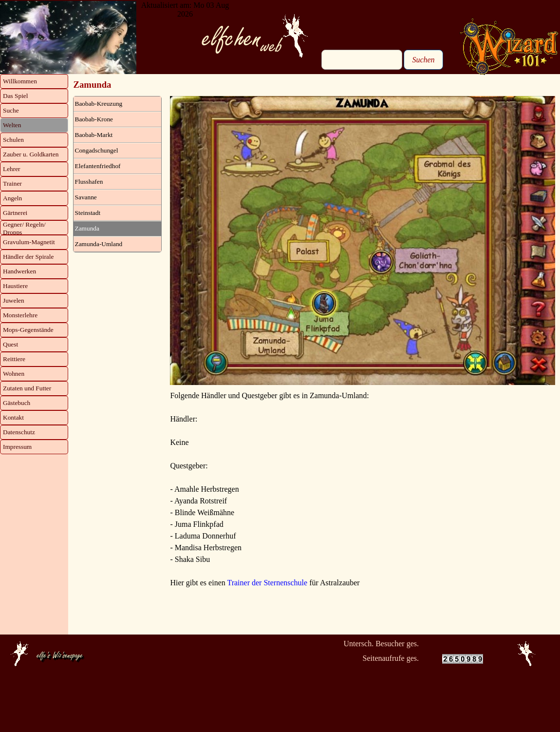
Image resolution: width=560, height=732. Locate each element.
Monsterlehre (20, 315)
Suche (11, 110)
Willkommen (20, 81)
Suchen (423, 60)
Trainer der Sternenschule (267, 583)
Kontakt (13, 417)
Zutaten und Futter (27, 388)
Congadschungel (97, 150)
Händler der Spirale (28, 257)
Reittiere (14, 359)
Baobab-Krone (94, 119)
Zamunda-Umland (99, 244)
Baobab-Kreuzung (99, 104)
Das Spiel (15, 96)
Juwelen (14, 300)
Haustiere (15, 286)
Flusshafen (89, 182)
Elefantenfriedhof (98, 166)
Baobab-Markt (94, 135)
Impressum (17, 447)
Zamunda (87, 228)
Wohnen (14, 374)
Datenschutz (19, 432)
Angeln (12, 198)
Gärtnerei (15, 213)
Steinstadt (88, 213)
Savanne (86, 197)
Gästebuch (17, 403)
